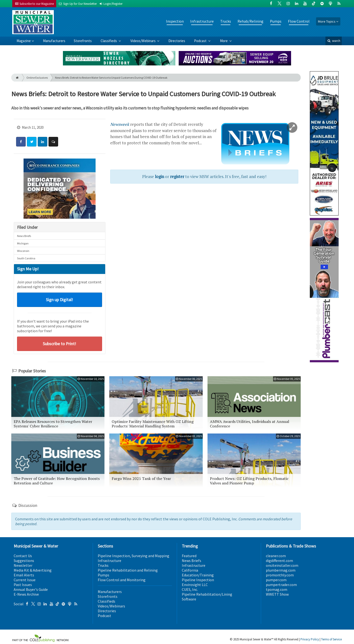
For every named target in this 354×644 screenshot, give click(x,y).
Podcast (201, 41)
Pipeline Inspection (198, 580)
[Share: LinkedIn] (43, 142)
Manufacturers (54, 41)
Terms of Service (331, 639)
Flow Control (299, 21)
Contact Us (23, 556)
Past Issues (23, 585)
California (190, 570)
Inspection (175, 21)
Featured (189, 556)
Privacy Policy (310, 639)
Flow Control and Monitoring (122, 580)
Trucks (226, 21)
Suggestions (24, 561)
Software (189, 599)
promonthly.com (280, 575)
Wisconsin (23, 251)
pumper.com (276, 580)
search (334, 41)
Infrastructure (202, 21)
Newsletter (23, 565)
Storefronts (83, 41)
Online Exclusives (37, 78)
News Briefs (24, 236)
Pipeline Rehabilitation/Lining (207, 594)
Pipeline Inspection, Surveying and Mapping (134, 556)
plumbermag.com (281, 570)
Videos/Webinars (143, 41)
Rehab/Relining (250, 21)
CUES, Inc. (190, 589)
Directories (177, 41)
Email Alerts (24, 575)
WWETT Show (277, 594)
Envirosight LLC (195, 585)
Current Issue (25, 580)
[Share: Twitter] (32, 142)
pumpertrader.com (281, 585)
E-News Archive (26, 594)
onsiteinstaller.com (282, 565)
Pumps (276, 21)
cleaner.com (276, 556)
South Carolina (26, 258)
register (177, 176)
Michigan (23, 243)
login (159, 176)
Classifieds (109, 41)
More (224, 41)
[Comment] (53, 142)
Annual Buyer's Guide (31, 589)
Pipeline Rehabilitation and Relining (128, 570)
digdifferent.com (279, 561)
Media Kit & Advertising (33, 570)
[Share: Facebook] (21, 142)
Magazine (24, 41)
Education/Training (198, 575)
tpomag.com (277, 589)
